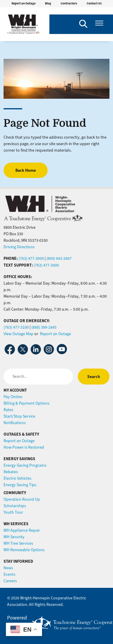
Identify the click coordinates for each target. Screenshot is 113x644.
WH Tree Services (18, 543)
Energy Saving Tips (20, 485)
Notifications (15, 423)
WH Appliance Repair (22, 530)
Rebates (11, 472)
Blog (48, 3)
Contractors (69, 3)
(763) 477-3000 (31, 258)
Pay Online (13, 397)
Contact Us (94, 3)
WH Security (14, 537)
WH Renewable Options (24, 550)
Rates (8, 410)
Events (9, 574)
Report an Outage (24, 3)
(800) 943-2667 (59, 258)
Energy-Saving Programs (25, 465)
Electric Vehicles (17, 478)
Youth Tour (13, 512)
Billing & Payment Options (26, 403)
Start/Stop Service (19, 416)
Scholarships (15, 506)
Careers (10, 581)
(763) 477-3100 (16, 327)
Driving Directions (19, 247)
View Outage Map (18, 334)
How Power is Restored (24, 447)
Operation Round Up (22, 499)
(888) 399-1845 (44, 327)
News (8, 568)
